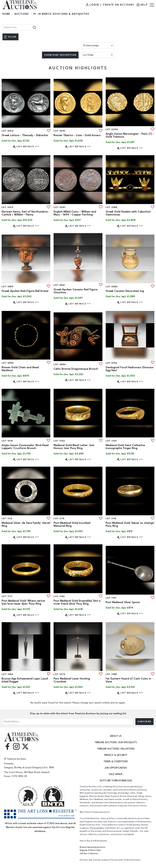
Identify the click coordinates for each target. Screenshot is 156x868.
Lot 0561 (59, 285)
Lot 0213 (7, 207)
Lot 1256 (7, 674)
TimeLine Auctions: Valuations (116, 749)
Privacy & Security (116, 755)
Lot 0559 (8, 287)
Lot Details (28, 146)
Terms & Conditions (116, 761)
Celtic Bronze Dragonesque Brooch (76, 369)
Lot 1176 (111, 519)
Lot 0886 (60, 364)
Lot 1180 (59, 596)
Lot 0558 (112, 207)
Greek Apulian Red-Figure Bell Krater (25, 291)
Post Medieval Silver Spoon (123, 602)
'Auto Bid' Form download (116, 781)
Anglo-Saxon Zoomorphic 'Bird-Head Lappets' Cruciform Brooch (25, 447)
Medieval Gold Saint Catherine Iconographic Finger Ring (125, 447)
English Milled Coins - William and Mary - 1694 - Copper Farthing (75, 213)
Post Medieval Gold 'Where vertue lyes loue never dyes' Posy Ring (23, 602)
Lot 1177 (7, 596)
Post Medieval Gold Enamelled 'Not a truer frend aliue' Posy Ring (77, 602)
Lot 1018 (7, 441)
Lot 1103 (111, 441)
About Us (116, 736)
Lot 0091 (59, 131)
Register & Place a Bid (90, 850)
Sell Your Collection (89, 854)
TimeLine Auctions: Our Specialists (116, 742)
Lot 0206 (112, 129)
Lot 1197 (111, 598)
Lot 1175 (59, 519)
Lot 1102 (59, 441)
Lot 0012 (8, 131)
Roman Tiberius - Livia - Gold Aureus (77, 135)
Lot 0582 (112, 287)
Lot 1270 (59, 674)
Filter (12, 37)
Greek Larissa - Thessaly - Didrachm (25, 135)
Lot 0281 (59, 207)
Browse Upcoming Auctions (93, 847)
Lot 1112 (7, 519)
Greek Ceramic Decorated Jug (125, 291)
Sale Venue (116, 774)
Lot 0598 (8, 363)
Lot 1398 (111, 674)
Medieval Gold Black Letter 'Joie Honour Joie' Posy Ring (74, 447)
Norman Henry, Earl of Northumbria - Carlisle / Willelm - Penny (26, 213)
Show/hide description (60, 55)
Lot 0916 (111, 363)
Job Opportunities (116, 768)
